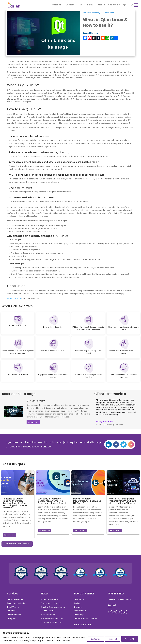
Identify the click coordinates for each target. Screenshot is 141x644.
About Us (79, 599)
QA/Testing (13, 607)
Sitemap (79, 615)
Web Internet (114, 5)
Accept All (130, 639)
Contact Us (80, 611)
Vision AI (57, 5)
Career (78, 607)
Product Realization (16, 603)
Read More (33, 422)
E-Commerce (48, 615)
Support (12, 618)
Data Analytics (48, 611)
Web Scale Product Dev (52, 618)
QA (125, 5)
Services (70, 5)
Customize (96, 639)
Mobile (101, 5)
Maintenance (14, 615)
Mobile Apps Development (53, 607)
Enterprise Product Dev (52, 622)
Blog (77, 603)
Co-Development (16, 599)
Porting (11, 611)
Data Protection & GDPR (86, 618)
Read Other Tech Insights (17, 544)
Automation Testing (50, 603)
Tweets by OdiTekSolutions (119, 599)
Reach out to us (14, 298)
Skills (82, 5)
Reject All (113, 639)
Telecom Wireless (49, 599)
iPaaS (90, 5)
